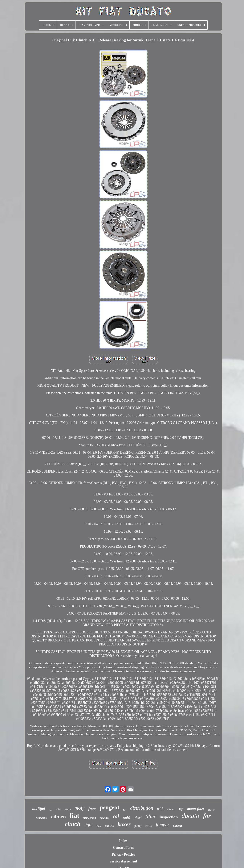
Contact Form (123, 848)
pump (138, 826)
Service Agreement (123, 861)
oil (116, 816)
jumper (163, 825)
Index (123, 841)
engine (109, 826)
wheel (138, 817)
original (105, 818)
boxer (124, 824)
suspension (90, 818)
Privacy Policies (123, 854)
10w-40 (211, 810)
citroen (58, 817)
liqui (88, 825)
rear (50, 810)
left (181, 809)
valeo (59, 809)
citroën (177, 826)
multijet (39, 808)
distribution (142, 808)
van (99, 826)
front (92, 809)
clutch (73, 824)
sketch (68, 809)
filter (151, 816)
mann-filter (196, 809)
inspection (169, 817)
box (125, 810)
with (160, 809)
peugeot (109, 807)
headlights (42, 818)
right (126, 817)
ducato (191, 816)
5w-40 (148, 826)
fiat (74, 816)
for (207, 816)
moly (79, 808)
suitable (171, 810)
